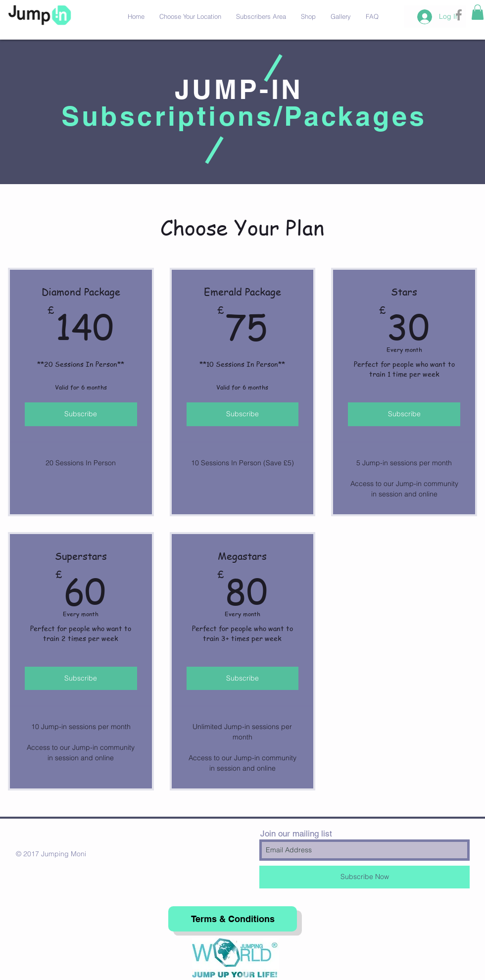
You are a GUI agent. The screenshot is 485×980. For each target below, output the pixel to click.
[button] (478, 12)
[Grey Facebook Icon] (459, 15)
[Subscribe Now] (364, 877)
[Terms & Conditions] (233, 919)
